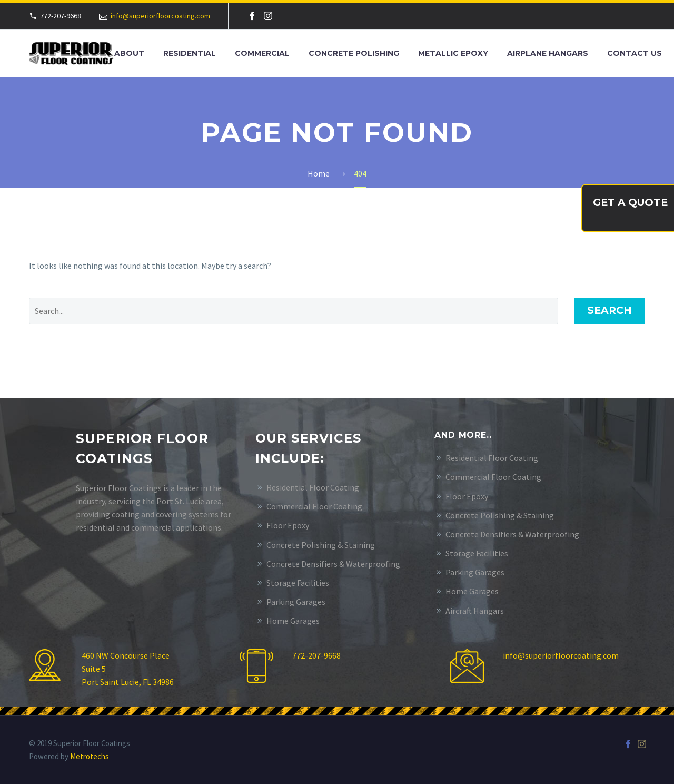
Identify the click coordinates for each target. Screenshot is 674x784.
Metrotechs (90, 756)
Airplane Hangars (548, 53)
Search (609, 311)
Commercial (262, 53)
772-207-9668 (316, 655)
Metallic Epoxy (453, 53)
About (129, 53)
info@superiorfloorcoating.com (160, 16)
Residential (190, 53)
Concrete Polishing (354, 53)
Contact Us (635, 53)
